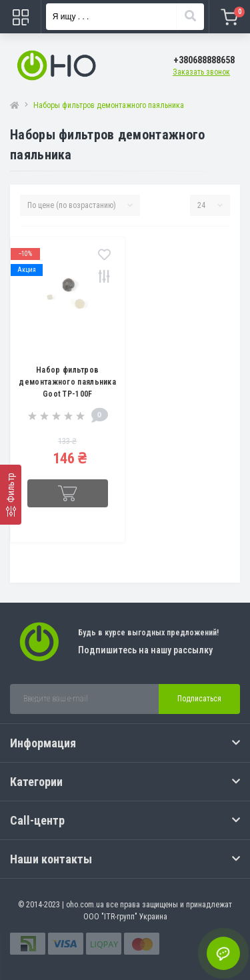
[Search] (190, 17)
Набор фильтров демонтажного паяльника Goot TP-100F (67, 382)
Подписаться (199, 699)
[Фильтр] (11, 495)
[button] (204, 60)
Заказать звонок (201, 72)
